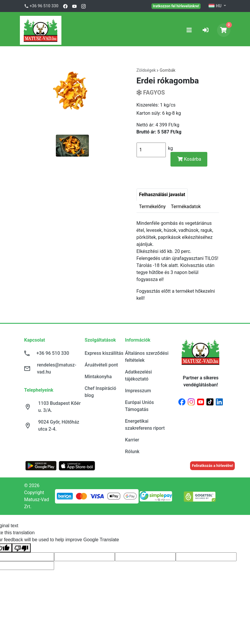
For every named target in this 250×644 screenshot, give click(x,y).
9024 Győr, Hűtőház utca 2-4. (59, 425)
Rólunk (132, 452)
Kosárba (189, 159)
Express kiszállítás (104, 353)
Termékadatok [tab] (186, 207)
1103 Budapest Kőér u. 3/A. (60, 407)
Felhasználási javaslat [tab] (162, 195)
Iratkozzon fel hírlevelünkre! (176, 6)
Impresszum (138, 391)
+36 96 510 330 (44, 6)
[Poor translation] (21, 548)
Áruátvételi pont (101, 365)
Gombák (168, 70)
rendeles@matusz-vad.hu (57, 368)
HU (215, 6)
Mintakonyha (98, 377)
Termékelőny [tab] (152, 207)
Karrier (132, 440)
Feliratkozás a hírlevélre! (212, 466)
